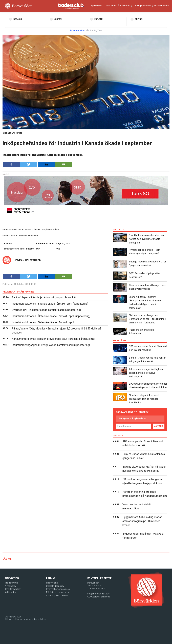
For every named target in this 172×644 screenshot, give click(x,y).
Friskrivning (52, 583)
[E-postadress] (133, 426)
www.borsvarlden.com (99, 597)
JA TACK (159, 426)
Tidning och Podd (142, 6)
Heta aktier (111, 6)
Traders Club (12, 583)
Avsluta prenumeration (58, 595)
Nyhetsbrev (96, 6)
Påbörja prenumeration (58, 592)
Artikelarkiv (10, 592)
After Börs (125, 6)
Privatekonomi (162, 6)
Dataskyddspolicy (55, 586)
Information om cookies (58, 589)
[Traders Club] (71, 6)
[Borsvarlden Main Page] (19, 6)
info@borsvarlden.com (99, 594)
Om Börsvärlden (13, 589)
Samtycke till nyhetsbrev (132, 419)
